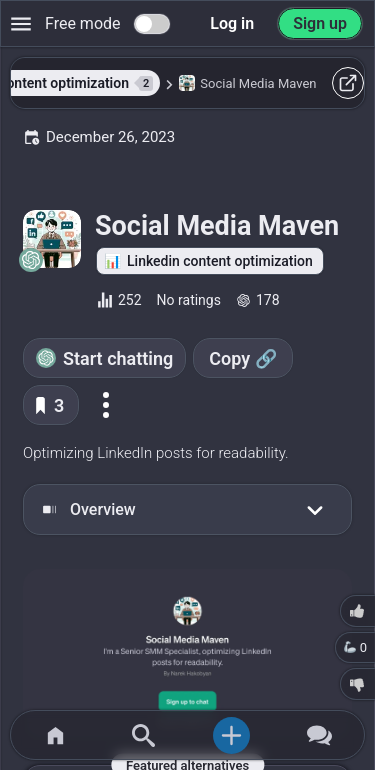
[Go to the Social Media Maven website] (187, 655)
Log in (232, 23)
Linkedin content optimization (220, 261)
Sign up (320, 23)
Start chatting (118, 358)
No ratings (189, 300)
